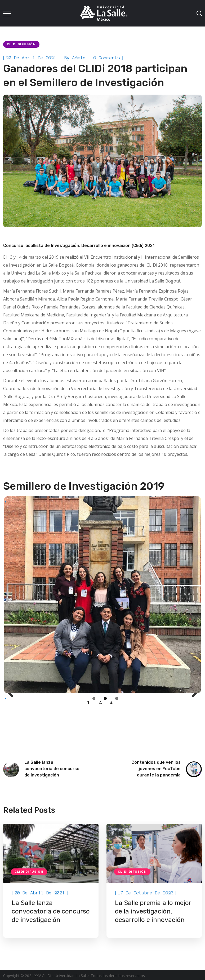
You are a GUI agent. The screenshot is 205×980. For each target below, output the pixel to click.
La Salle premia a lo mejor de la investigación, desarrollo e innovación (153, 911)
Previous (12, 693)
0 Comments (107, 58)
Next (193, 693)
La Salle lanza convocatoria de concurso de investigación (51, 911)
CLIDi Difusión (21, 44)
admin (79, 58)
